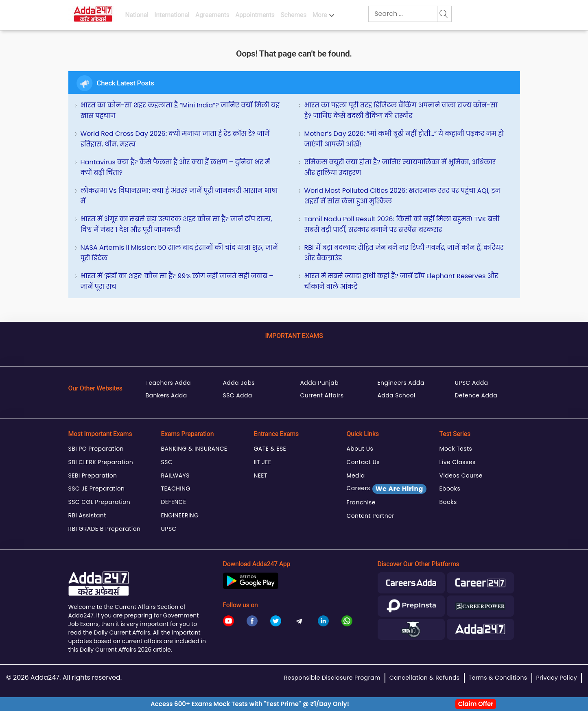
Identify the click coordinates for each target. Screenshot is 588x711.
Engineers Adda (401, 383)
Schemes (293, 15)
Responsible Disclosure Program (332, 678)
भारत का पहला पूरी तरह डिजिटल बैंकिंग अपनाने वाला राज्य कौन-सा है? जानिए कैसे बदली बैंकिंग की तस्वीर (401, 110)
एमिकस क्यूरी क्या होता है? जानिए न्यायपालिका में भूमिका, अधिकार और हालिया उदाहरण (400, 167)
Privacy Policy (557, 678)
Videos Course (461, 475)
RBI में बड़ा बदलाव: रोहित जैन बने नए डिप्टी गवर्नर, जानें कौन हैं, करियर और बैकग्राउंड (404, 253)
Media (356, 475)
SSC (167, 462)
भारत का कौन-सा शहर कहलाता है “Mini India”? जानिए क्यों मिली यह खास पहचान (180, 110)
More (320, 15)
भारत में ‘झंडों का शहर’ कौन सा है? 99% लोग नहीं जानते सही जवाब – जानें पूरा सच (177, 281)
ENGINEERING (180, 515)
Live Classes (458, 462)
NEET (261, 475)
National (137, 15)
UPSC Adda (472, 383)
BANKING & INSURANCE (194, 449)
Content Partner (371, 516)
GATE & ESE (270, 449)
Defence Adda (476, 395)
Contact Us (363, 462)
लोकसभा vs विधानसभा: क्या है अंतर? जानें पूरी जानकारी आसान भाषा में (179, 196)
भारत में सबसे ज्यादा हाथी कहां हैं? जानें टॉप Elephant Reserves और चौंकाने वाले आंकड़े (401, 281)
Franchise (361, 502)
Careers (387, 489)
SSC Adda (238, 395)
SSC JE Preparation (97, 489)
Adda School (397, 395)
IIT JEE (263, 462)
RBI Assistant (87, 515)
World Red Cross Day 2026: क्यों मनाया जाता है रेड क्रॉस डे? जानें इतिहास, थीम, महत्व (175, 139)
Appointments (255, 15)
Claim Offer (476, 704)
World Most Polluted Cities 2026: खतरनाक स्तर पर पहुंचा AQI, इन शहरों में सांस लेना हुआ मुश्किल (402, 196)
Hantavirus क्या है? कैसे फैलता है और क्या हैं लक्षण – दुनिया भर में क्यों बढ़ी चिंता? (175, 167)
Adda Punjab (320, 383)
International (172, 15)
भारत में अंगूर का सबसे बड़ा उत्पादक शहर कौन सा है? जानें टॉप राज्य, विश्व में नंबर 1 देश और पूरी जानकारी (176, 224)
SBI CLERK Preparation (101, 462)
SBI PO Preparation (96, 449)
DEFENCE (174, 502)
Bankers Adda (166, 395)
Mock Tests (456, 449)
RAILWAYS (175, 475)
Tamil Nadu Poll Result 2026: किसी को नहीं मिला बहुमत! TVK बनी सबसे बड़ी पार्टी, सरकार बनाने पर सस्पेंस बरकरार (402, 224)
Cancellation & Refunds (425, 678)
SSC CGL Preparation (99, 502)
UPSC (169, 529)
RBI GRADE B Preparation (105, 529)
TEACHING (176, 489)
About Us (360, 449)
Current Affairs (322, 395)
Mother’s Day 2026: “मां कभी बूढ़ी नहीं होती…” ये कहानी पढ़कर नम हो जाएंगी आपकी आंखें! (404, 139)
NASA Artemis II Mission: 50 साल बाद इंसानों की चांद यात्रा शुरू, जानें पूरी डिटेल (179, 253)
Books (448, 502)
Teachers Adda (168, 383)
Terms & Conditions (498, 678)
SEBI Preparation (93, 475)
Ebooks (450, 489)
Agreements (212, 15)
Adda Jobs (239, 383)
